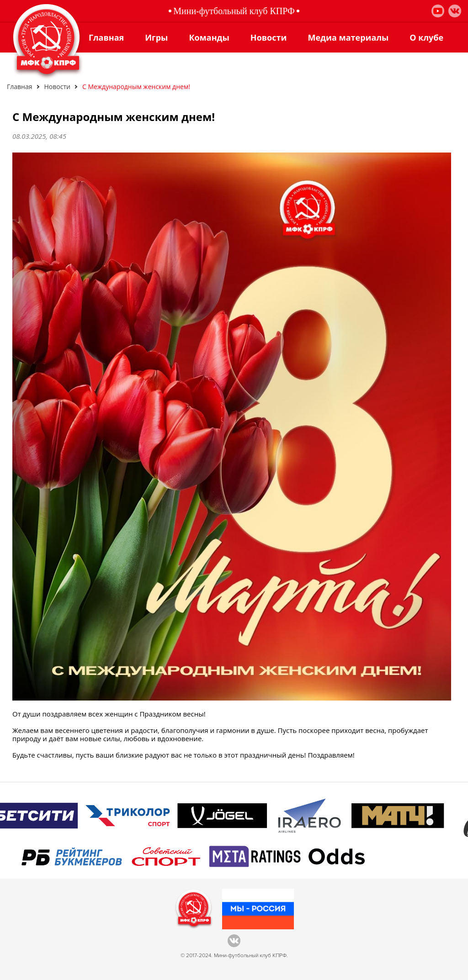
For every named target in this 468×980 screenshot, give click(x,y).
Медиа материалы (348, 37)
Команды (209, 37)
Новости (269, 37)
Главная (106, 37)
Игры (156, 37)
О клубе (426, 37)
